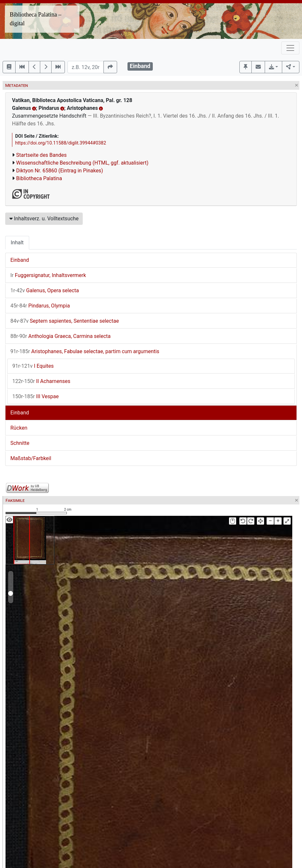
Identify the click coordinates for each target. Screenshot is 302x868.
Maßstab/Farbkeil (31, 458)
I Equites (33, 366)
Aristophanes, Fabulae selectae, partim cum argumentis (85, 351)
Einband (20, 260)
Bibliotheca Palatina (39, 178)
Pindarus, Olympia (40, 306)
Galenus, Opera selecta (45, 290)
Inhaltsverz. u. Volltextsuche (44, 219)
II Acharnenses (41, 381)
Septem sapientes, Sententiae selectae (65, 321)
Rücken (19, 428)
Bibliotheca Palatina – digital (36, 19)
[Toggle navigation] (290, 48)
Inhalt (17, 243)
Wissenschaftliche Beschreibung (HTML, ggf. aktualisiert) (82, 163)
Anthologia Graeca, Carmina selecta (60, 336)
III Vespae (36, 396)
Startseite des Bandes (42, 155)
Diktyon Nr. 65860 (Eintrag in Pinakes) (60, 171)
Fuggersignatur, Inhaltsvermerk (48, 275)
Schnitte (20, 443)
